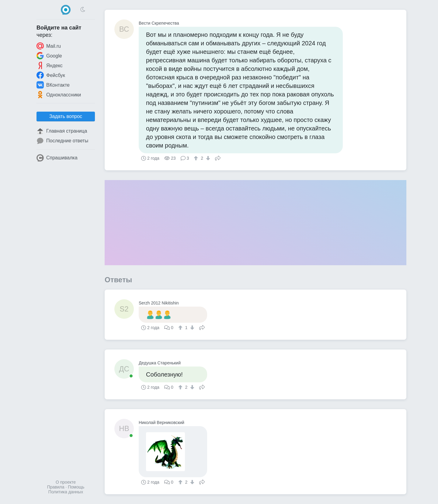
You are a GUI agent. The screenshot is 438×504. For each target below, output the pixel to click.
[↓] (207, 158)
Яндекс (50, 65)
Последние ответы (62, 141)
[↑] (197, 158)
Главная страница (62, 131)
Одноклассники (59, 95)
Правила (56, 487)
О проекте (66, 482)
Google (49, 56)
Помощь (76, 487)
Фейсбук (51, 75)
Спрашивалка (57, 158)
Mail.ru (49, 46)
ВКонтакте (53, 85)
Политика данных (66, 492)
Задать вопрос (66, 116)
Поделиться (218, 158)
